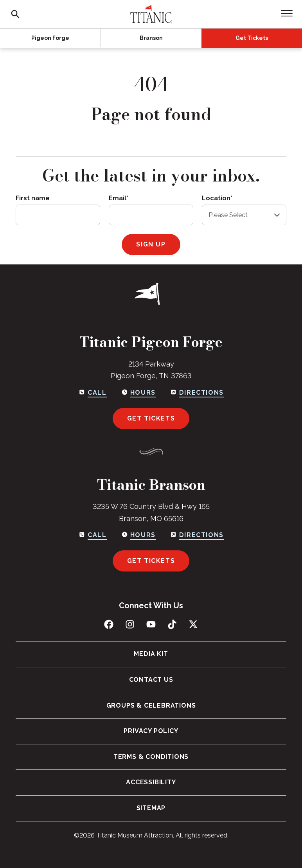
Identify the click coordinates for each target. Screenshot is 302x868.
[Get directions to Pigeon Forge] (197, 393)
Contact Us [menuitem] (151, 680)
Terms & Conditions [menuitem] (151, 757)
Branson (151, 38)
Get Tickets (252, 38)
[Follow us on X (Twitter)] (193, 624)
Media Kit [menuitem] (151, 654)
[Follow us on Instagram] (130, 624)
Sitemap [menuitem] (151, 808)
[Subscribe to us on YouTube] (151, 624)
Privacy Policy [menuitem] (151, 731)
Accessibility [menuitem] (151, 782)
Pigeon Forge (50, 38)
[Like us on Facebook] (109, 624)
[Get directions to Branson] (197, 535)
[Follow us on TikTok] (172, 624)
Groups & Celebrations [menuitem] (151, 705)
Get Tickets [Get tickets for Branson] (151, 561)
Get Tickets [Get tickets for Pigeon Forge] (151, 418)
